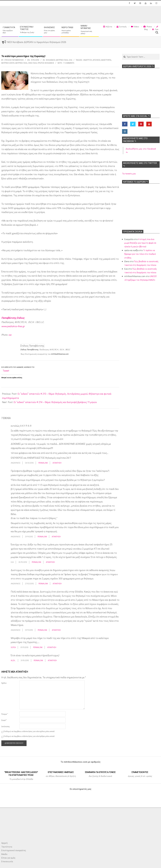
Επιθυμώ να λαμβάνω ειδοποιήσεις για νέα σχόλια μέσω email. (29, 731)
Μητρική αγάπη (8, 63)
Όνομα (5, 714)
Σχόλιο (4, 683)
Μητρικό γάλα (62, 60)
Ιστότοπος (6, 726)
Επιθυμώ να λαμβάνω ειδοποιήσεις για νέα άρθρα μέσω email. (29, 736)
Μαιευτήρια (106, 60)
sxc (10, 335)
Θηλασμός (51, 60)
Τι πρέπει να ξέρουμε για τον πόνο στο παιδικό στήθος (140, 254)
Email (4, 720)
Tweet (6, 371)
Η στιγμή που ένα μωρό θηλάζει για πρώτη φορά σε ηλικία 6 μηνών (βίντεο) (140, 243)
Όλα (70, 60)
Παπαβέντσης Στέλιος (13, 318)
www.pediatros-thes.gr (13, 326)
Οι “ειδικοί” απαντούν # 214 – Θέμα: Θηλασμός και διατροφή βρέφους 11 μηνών (55, 402)
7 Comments (69, 63)
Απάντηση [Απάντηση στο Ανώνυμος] (57, 463)
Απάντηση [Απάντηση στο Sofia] (52, 647)
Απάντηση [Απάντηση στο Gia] (50, 562)
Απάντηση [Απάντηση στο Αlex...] (52, 660)
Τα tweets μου (129, 173)
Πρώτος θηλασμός (46, 63)
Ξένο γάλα (32, 63)
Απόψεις (97, 60)
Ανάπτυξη (88, 60)
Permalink (43, 463)
